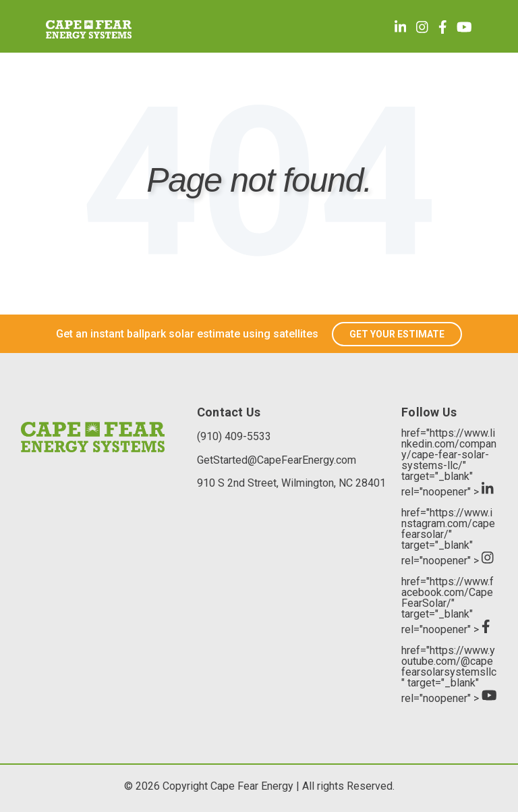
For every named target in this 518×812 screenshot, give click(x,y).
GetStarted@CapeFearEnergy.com (277, 460)
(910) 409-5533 (234, 436)
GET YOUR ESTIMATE (397, 334)
